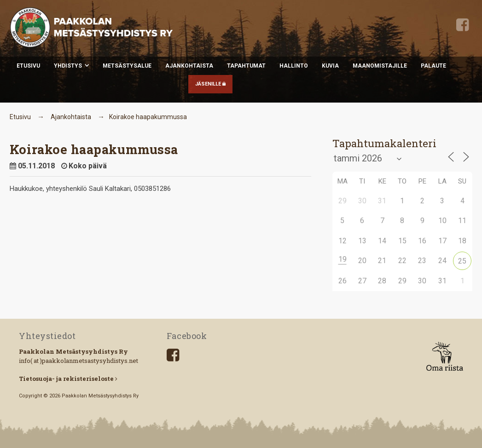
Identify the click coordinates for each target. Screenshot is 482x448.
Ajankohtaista (189, 66)
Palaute (433, 66)
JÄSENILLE (210, 84)
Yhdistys (68, 66)
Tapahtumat (246, 66)
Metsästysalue (127, 66)
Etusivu (28, 66)
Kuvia (330, 66)
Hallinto (294, 66)
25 (462, 261)
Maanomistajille (380, 66)
